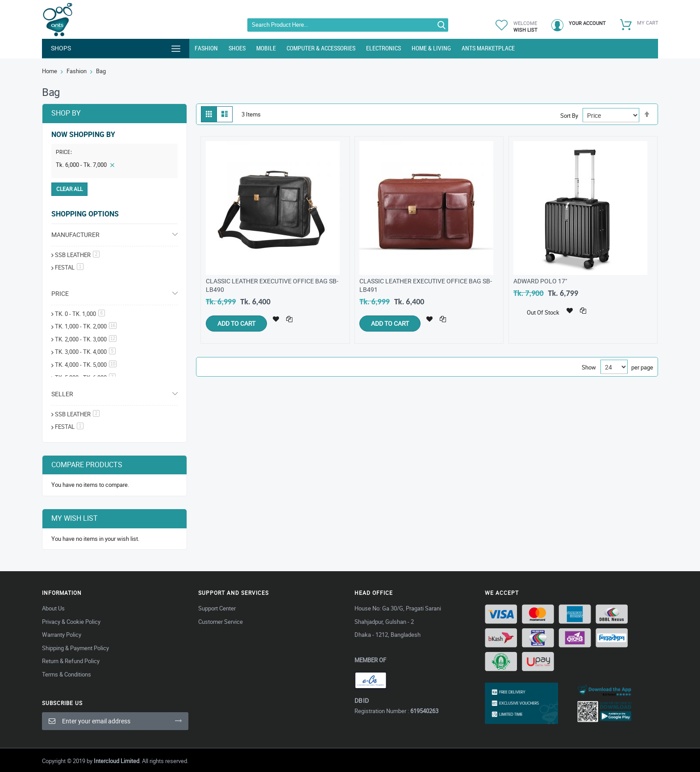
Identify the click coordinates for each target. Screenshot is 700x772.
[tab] (115, 154)
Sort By (569, 116)
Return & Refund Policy (71, 661)
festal (69, 267)
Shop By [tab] (66, 113)
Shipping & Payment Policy (75, 648)
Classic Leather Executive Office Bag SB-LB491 (426, 285)
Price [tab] (60, 293)
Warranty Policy (62, 635)
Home (50, 71)
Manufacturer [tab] (75, 235)
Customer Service (221, 622)
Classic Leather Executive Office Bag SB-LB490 (272, 285)
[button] (276, 318)
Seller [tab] (62, 394)
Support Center (217, 608)
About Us (53, 608)
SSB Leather (77, 255)
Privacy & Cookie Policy (71, 622)
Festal (69, 427)
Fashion (77, 71)
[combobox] (348, 25)
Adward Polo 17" (540, 281)
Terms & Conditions (67, 674)
